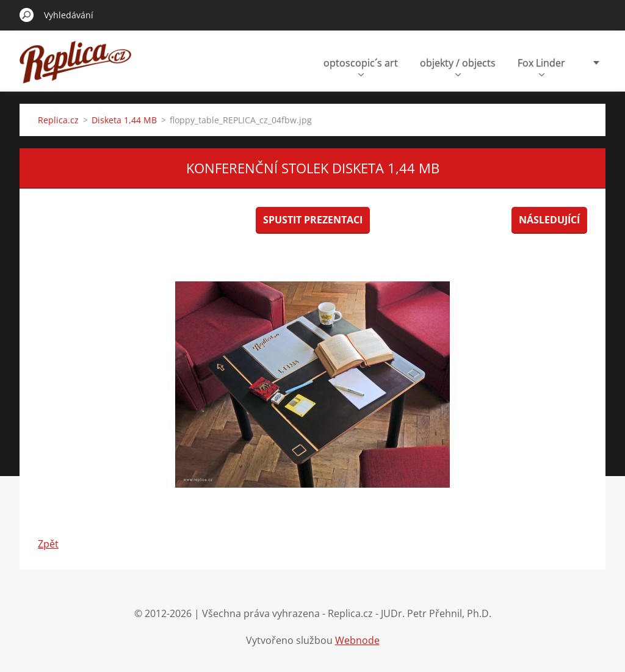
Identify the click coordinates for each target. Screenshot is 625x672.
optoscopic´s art (361, 66)
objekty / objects (458, 66)
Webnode (357, 640)
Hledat (27, 15)
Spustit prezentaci (313, 220)
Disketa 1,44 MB (124, 120)
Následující (549, 220)
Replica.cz (58, 120)
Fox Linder (541, 66)
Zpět (48, 544)
